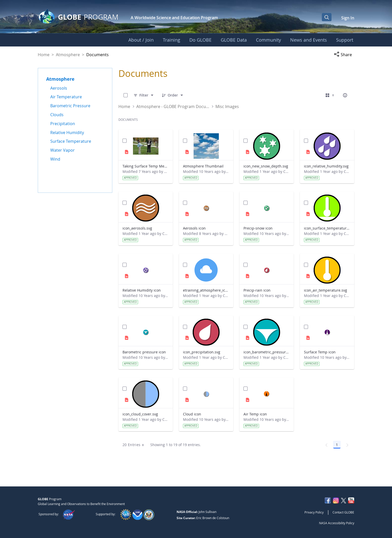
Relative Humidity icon (142, 290)
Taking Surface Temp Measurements (146, 166)
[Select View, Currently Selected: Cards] (330, 95)
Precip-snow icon (258, 228)
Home (44, 55)
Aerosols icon (194, 228)
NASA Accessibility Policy (337, 523)
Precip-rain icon (257, 290)
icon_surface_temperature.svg (327, 228)
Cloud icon (192, 414)
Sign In (348, 18)
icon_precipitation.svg (202, 352)
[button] (344, 55)
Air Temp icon (255, 414)
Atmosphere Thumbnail (203, 166)
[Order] (173, 95)
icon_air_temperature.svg (326, 290)
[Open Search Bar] (327, 17)
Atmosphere (68, 55)
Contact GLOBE (343, 512)
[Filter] (144, 95)
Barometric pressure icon (144, 352)
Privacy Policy (314, 512)
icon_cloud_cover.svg (140, 414)
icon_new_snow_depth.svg (266, 166)
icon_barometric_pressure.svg (267, 352)
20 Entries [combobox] (135, 445)
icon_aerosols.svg (137, 228)
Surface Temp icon (320, 352)
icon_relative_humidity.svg (326, 166)
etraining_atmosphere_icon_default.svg (206, 290)
